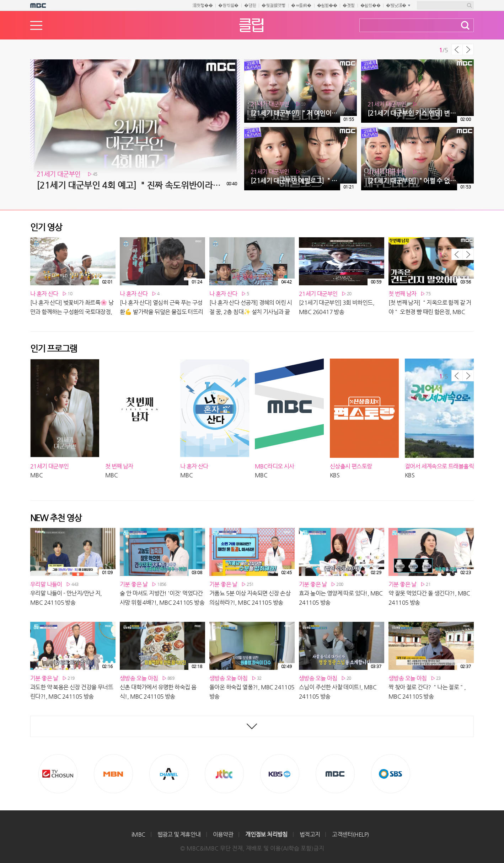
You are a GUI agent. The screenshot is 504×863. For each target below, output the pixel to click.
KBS (280, 774)
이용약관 (223, 834)
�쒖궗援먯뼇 (274, 5)
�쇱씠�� (371, 5)
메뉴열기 (36, 25)
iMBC (138, 834)
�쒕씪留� (228, 5)
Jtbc (224, 774)
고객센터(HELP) (350, 834)
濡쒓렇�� (203, 5)
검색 (465, 25)
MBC (335, 774)
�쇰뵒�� (327, 5)
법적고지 (310, 834)
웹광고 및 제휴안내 (179, 834)
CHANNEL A (169, 774)
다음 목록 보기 (468, 49)
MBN (113, 774)
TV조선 (58, 774)
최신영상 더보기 (252, 726)
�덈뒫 (250, 5)
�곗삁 (348, 5)
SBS (391, 774)
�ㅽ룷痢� (301, 5)
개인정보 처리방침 (266, 834)
